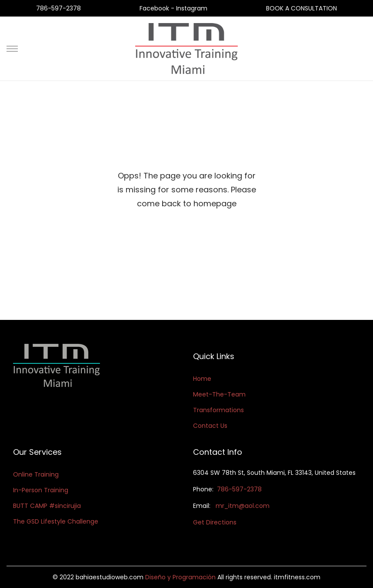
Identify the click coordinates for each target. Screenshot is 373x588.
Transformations (218, 410)
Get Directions (215, 522)
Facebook (155, 8)
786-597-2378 (58, 8)
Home (202, 379)
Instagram (192, 8)
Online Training (36, 474)
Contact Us (210, 426)
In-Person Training (41, 490)
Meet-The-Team (219, 394)
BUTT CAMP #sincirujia (47, 506)
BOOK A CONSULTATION (301, 8)
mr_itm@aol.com (243, 506)
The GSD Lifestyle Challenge (56, 521)
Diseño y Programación (180, 577)
